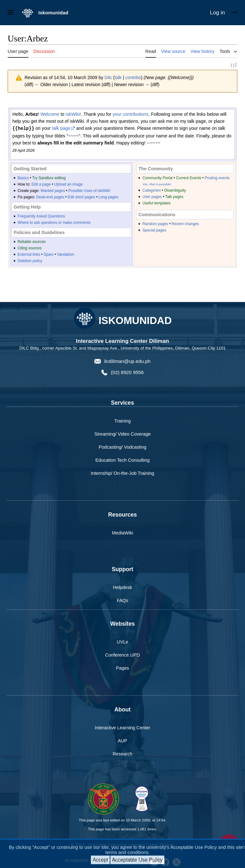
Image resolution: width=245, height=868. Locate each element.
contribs (133, 78)
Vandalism (66, 255)
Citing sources (30, 249)
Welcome (50, 115)
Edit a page (41, 185)
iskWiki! (73, 115)
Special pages (154, 231)
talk (118, 78)
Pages (123, 669)
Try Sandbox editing (49, 179)
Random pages (155, 224)
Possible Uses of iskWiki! (89, 191)
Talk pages (174, 197)
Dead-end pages (50, 198)
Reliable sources (32, 242)
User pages (152, 197)
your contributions (131, 115)
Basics (23, 179)
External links (29, 255)
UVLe (122, 643)
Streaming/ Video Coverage (123, 435)
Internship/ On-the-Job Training (122, 474)
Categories (152, 191)
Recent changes (185, 224)
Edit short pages (81, 198)
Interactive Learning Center (122, 728)
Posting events (217, 179)
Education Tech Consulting (122, 461)
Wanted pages (53, 191)
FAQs (122, 601)
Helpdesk (122, 588)
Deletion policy (30, 261)
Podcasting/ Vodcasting (122, 448)
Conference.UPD (123, 656)
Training (122, 422)
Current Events (189, 179)
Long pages (108, 198)
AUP (122, 741)
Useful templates (156, 204)
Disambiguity (175, 191)
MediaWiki (122, 533)
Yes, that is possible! (157, 185)
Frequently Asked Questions (41, 217)
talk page (61, 129)
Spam (49, 255)
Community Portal (157, 179)
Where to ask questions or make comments (54, 223)
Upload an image (69, 185)
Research (122, 754)
